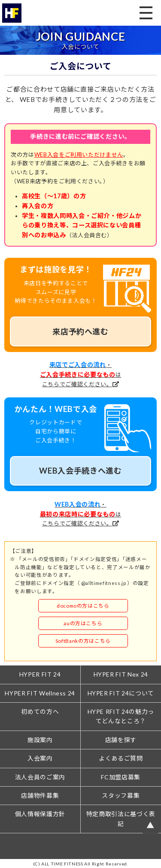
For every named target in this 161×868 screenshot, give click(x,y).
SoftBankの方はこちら (83, 641)
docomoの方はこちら (83, 606)
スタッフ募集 (121, 795)
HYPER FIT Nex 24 (121, 674)
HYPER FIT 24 (40, 674)
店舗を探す (121, 740)
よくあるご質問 (121, 758)
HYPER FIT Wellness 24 (40, 693)
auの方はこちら (83, 623)
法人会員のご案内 (40, 777)
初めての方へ (40, 711)
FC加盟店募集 (121, 777)
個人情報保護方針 (40, 814)
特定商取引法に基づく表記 (121, 819)
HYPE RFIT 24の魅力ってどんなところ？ (121, 716)
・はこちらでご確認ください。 (80, 374)
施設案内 (40, 740)
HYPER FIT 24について (121, 693)
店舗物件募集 (40, 795)
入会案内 (40, 758)
